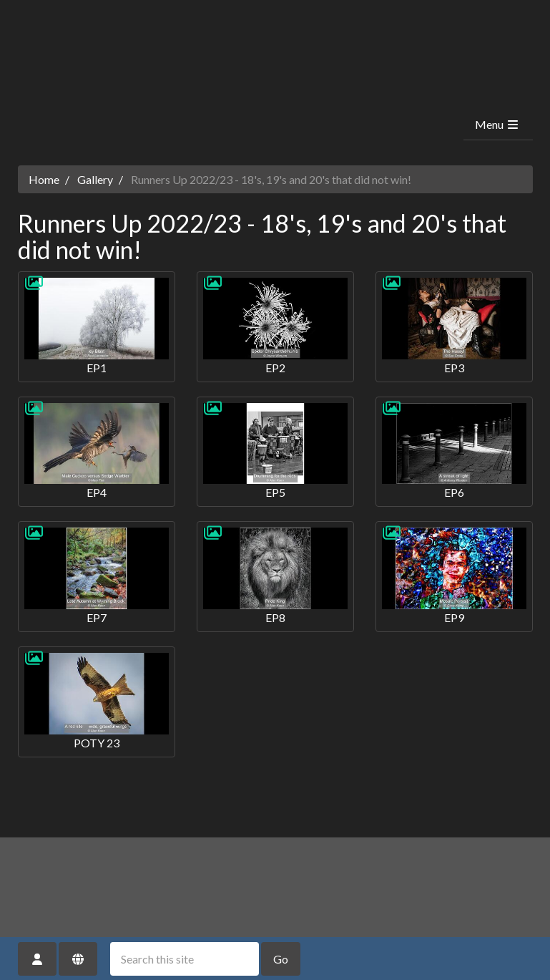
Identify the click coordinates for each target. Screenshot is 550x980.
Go (281, 959)
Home (44, 179)
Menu (497, 124)
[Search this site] (185, 959)
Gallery (95, 179)
